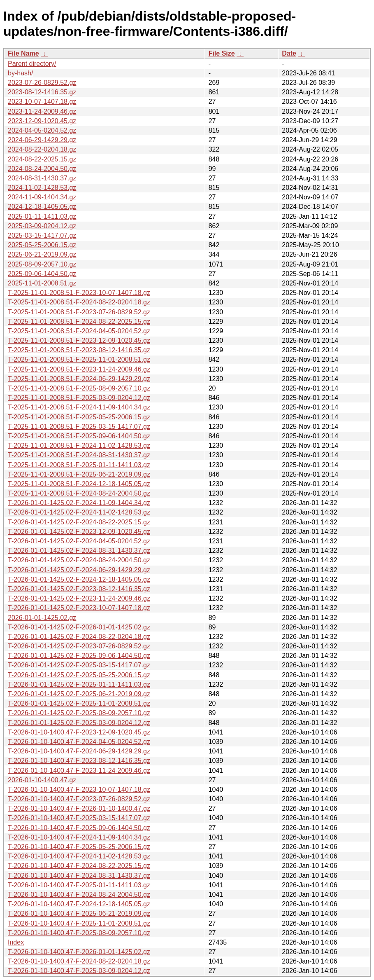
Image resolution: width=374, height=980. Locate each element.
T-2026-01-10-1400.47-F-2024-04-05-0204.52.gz (79, 742)
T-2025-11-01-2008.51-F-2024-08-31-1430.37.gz (79, 455)
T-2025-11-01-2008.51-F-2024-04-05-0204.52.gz (79, 331)
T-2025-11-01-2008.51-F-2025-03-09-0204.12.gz (79, 398)
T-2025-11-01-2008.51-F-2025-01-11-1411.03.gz (79, 465)
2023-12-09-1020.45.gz (42, 121)
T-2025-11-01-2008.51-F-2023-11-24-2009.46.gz (79, 369)
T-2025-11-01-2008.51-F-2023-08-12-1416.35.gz (79, 350)
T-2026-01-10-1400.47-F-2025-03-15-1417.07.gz (79, 818)
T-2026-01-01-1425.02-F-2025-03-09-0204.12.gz (79, 723)
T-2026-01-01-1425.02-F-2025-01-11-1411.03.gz (79, 684)
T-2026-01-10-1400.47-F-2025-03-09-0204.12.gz (79, 971)
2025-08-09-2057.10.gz (42, 264)
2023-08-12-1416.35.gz (42, 92)
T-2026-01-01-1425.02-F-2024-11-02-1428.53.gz (79, 512)
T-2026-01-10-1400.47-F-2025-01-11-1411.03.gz (79, 885)
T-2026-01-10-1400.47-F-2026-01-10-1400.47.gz (79, 808)
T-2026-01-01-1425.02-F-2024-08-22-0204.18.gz (79, 637)
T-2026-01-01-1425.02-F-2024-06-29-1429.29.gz (79, 570)
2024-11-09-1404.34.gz (42, 197)
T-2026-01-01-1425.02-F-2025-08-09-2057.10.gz (79, 713)
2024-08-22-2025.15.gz (42, 159)
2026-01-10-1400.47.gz (42, 780)
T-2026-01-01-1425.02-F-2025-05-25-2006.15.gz (79, 675)
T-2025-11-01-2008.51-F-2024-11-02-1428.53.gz (79, 446)
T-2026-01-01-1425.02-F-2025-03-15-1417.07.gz (79, 665)
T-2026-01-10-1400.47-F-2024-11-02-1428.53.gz (79, 856)
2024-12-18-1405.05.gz (42, 207)
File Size (222, 53)
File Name (23, 53)
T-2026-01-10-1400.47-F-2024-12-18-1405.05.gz (79, 904)
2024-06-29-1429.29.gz (42, 140)
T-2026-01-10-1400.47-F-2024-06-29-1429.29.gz (79, 751)
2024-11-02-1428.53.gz (42, 188)
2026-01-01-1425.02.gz (42, 618)
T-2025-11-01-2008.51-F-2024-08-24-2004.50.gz (79, 493)
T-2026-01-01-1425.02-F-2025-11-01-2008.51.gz (79, 703)
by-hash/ (20, 73)
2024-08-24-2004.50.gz (42, 169)
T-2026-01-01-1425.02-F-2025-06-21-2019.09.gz (79, 694)
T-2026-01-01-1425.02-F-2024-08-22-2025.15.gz (79, 522)
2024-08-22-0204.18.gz (42, 149)
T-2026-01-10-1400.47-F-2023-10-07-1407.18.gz (79, 789)
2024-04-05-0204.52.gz (42, 130)
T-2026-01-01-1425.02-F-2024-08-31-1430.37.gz (79, 551)
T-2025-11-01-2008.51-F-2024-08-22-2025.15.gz (79, 322)
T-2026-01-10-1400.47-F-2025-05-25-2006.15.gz (79, 847)
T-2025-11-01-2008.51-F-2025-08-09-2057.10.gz (79, 388)
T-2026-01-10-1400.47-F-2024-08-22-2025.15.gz (79, 866)
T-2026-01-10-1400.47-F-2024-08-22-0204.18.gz (79, 961)
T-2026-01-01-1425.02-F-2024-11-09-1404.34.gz (79, 503)
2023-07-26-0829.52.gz (42, 83)
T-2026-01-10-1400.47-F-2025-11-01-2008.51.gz (79, 923)
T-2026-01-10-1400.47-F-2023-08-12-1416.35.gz (79, 761)
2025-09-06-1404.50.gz (42, 274)
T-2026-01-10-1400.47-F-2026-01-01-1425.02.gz (79, 952)
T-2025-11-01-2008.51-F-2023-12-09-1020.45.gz (79, 340)
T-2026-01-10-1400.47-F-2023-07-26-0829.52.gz (79, 799)
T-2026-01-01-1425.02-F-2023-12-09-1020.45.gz (79, 532)
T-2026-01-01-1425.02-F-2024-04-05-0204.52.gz (79, 541)
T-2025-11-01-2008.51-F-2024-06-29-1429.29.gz (79, 379)
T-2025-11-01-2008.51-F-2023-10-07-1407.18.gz (79, 293)
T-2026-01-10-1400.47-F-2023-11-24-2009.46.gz (79, 771)
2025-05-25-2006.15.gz (42, 245)
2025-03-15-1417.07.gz (42, 235)
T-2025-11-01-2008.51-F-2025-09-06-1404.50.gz (79, 436)
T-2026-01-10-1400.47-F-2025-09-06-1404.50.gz (79, 828)
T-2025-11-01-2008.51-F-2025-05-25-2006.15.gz (79, 417)
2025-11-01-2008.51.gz (42, 283)
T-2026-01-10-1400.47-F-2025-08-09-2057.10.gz (79, 933)
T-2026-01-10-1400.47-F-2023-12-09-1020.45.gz (79, 732)
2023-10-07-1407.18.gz (42, 102)
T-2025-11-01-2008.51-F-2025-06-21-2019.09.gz (79, 474)
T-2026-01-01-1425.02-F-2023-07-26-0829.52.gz (79, 646)
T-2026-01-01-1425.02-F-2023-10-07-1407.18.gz (79, 608)
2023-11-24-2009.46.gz (42, 111)
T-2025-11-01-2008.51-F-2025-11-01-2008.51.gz (79, 359)
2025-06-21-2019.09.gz (42, 254)
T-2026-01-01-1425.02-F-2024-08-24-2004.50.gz (79, 560)
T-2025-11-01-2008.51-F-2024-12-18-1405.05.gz (79, 484)
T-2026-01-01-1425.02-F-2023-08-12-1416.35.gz (79, 589)
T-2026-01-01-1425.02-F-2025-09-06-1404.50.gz (79, 656)
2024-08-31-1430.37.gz (42, 178)
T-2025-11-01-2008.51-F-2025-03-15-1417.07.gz (79, 427)
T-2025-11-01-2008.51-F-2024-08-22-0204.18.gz (79, 302)
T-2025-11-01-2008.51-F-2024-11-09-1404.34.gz (79, 407)
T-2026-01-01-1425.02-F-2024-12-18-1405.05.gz (79, 579)
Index (16, 942)
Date (289, 53)
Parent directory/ (32, 64)
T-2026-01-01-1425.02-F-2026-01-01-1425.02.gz (79, 627)
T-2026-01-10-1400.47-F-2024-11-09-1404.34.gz (79, 837)
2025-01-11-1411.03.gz (42, 216)
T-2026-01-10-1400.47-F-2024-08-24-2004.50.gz (79, 895)
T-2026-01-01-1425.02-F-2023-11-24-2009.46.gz (79, 598)
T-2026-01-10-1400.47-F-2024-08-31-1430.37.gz (79, 876)
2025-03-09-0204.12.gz (42, 226)
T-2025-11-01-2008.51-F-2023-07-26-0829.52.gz (79, 312)
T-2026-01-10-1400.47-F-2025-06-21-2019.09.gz (79, 913)
